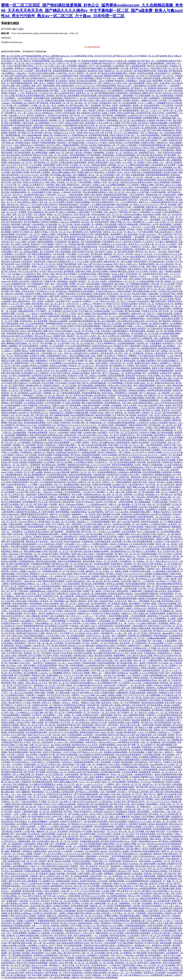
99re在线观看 (34, 737)
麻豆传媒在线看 (14, 373)
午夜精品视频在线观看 (71, 393)
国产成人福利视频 (22, 316)
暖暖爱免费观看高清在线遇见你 (74, 489)
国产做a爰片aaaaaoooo (38, 517)
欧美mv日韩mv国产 (38, 546)
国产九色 (110, 512)
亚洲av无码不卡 (40, 846)
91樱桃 (12, 108)
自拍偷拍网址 (42, 88)
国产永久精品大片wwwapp (101, 264)
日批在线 (55, 923)
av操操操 (8, 836)
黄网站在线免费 (47, 829)
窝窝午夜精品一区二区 (113, 844)
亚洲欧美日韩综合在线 (158, 88)
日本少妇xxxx (135, 148)
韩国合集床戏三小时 (107, 145)
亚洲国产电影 (69, 118)
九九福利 (154, 187)
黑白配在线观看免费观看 (35, 423)
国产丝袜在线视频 (171, 413)
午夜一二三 (37, 926)
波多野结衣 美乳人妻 (27, 688)
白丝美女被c (18, 534)
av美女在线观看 (119, 968)
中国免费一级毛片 (57, 504)
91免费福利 (170, 720)
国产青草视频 (93, 447)
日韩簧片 (133, 73)
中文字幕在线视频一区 (145, 96)
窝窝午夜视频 (48, 512)
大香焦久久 (52, 769)
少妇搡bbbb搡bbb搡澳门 (35, 276)
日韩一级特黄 (171, 579)
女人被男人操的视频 (71, 403)
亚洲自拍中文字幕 (76, 376)
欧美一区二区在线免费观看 (125, 103)
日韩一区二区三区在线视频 (93, 953)
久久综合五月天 (46, 93)
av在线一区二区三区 (66, 784)
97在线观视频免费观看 (152, 172)
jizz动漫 (97, 913)
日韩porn (20, 455)
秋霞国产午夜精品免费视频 (130, 118)
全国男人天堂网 (109, 113)
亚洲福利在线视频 (102, 311)
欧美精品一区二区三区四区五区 (168, 564)
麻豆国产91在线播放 (10, 504)
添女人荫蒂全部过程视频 (156, 125)
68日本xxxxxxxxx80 (156, 844)
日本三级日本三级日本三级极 (50, 388)
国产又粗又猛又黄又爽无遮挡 (127, 286)
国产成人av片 (58, 839)
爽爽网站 (10, 343)
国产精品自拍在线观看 (87, 81)
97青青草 (38, 110)
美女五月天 (104, 866)
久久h (141, 103)
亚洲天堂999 (52, 157)
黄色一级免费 (106, 710)
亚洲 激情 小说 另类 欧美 (25, 450)
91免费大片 (108, 517)
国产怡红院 (143, 123)
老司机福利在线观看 (154, 457)
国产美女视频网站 (32, 222)
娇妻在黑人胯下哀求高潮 (37, 542)
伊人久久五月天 (79, 955)
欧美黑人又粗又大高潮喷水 (93, 120)
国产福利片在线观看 (163, 467)
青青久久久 (25, 205)
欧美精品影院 (122, 93)
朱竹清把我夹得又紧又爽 (92, 341)
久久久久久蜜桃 (88, 695)
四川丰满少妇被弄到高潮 (102, 202)
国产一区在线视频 (174, 673)
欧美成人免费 (57, 737)
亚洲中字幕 (96, 373)
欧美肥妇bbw (38, 442)
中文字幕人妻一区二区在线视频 (133, 641)
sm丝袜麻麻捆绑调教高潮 (137, 881)
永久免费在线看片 (132, 133)
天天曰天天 (163, 247)
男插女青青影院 (140, 262)
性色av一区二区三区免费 (107, 561)
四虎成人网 (75, 594)
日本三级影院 (40, 214)
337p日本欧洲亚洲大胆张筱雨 (139, 537)
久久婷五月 (113, 98)
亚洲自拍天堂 (35, 76)
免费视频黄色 (145, 420)
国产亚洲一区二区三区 (134, 160)
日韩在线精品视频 (116, 849)
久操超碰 (151, 120)
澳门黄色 (65, 237)
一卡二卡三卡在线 (160, 807)
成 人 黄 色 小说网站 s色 (58, 105)
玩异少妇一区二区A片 (107, 727)
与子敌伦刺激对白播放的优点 (169, 715)
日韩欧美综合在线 (87, 598)
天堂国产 (114, 740)
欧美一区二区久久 (119, 301)
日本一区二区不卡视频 (31, 467)
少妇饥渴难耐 (139, 911)
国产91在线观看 (169, 742)
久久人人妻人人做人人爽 (54, 66)
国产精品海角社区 (71, 170)
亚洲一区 (5, 83)
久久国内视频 (49, 938)
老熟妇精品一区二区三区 (45, 685)
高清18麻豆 (39, 418)
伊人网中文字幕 (152, 943)
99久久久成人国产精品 (28, 271)
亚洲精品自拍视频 (116, 722)
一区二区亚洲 (11, 311)
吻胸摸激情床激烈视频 (127, 598)
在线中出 (111, 735)
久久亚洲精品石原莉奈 (87, 274)
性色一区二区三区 (85, 306)
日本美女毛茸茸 (23, 722)
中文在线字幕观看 (130, 772)
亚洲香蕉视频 (108, 155)
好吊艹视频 (6, 467)
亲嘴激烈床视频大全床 (89, 732)
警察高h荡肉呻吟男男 (138, 425)
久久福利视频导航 (130, 767)
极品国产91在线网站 (33, 249)
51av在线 (143, 507)
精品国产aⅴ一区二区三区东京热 (119, 71)
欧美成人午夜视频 (84, 153)
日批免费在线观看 (21, 564)
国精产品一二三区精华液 (169, 86)
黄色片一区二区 (104, 316)
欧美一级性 (32, 209)
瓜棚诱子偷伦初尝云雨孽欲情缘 (18, 804)
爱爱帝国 (106, 638)
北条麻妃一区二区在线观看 (52, 346)
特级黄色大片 (163, 143)
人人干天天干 (148, 259)
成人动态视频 (15, 953)
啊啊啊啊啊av (22, 435)
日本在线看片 (96, 517)
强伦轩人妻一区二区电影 (167, 544)
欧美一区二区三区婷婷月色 (84, 316)
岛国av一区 (112, 252)
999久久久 (161, 385)
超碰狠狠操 (105, 428)
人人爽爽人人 (150, 103)
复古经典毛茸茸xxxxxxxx (24, 509)
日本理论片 (159, 542)
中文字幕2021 (41, 291)
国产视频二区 (24, 133)
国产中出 (178, 234)
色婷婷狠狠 (52, 579)
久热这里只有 (39, 646)
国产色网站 (104, 388)
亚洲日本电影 (68, 765)
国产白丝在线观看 (36, 348)
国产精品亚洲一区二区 (98, 819)
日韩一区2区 (155, 415)
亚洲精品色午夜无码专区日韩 (106, 836)
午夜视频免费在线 (13, 135)
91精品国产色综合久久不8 (45, 804)
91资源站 (5, 623)
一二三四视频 (128, 680)
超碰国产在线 (60, 336)
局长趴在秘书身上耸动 (145, 866)
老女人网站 (131, 192)
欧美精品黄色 (106, 103)
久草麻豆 (149, 428)
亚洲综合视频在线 (141, 514)
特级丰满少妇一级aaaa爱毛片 (159, 207)
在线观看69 (151, 361)
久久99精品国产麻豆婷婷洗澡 (85, 410)
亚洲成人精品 (149, 698)
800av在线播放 (93, 284)
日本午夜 (151, 584)
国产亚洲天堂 (61, 935)
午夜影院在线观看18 (36, 918)
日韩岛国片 (71, 306)
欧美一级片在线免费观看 (134, 83)
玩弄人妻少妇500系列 (11, 155)
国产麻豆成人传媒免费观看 (68, 96)
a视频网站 (13, 346)
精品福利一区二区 (155, 331)
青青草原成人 (92, 742)
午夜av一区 (118, 703)
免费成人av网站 (148, 185)
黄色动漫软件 (171, 341)
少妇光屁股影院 (46, 485)
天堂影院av (122, 646)
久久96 (31, 108)
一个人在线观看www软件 (96, 504)
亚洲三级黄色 (102, 363)
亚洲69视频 (96, 219)
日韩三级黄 (25, 180)
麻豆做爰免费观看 (165, 745)
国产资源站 (113, 725)
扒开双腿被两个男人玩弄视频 (23, 437)
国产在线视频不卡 (117, 366)
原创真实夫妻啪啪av (50, 222)
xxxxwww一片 (97, 380)
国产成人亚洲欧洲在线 (97, 918)
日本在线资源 (142, 836)
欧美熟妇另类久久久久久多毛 (116, 653)
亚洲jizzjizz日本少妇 (165, 304)
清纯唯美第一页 (105, 368)
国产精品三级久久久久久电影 (169, 185)
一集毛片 (41, 613)
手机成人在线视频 (103, 358)
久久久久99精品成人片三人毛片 (83, 276)
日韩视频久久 (165, 363)
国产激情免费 (61, 646)
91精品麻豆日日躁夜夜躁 (86, 209)
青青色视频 (17, 700)
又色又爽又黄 (110, 502)
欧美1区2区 (6, 130)
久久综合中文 (110, 559)
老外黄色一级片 (157, 271)
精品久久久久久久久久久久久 (147, 205)
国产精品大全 (167, 494)
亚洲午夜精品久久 (55, 380)
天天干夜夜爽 (110, 296)
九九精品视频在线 (169, 931)
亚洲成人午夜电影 (13, 864)
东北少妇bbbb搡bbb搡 (80, 88)
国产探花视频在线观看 (105, 93)
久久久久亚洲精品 (53, 792)
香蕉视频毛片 (121, 393)
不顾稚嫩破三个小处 (105, 628)
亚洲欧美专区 (131, 202)
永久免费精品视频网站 (116, 185)
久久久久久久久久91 (29, 175)
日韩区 (73, 314)
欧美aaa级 (169, 328)
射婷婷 (169, 405)
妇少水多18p (152, 321)
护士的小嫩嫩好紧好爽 (155, 160)
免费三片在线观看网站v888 (90, 878)
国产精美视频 (105, 485)
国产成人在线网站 (112, 581)
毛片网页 (76, 903)
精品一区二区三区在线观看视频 (72, 351)
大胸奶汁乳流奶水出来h (34, 524)
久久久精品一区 (130, 162)
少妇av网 (13, 115)
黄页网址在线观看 (134, 826)
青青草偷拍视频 (161, 636)
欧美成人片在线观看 (159, 423)
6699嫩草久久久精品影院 (104, 799)
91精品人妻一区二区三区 (68, 834)
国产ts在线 (50, 212)
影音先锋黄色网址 (152, 105)
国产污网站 (102, 98)
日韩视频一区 (52, 693)
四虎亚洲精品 (175, 638)
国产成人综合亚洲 (89, 145)
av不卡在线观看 (160, 735)
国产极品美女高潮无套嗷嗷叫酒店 (113, 73)
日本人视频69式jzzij (23, 145)
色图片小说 (133, 730)
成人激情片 (7, 341)
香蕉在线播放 (64, 497)
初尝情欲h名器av (23, 143)
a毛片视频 (44, 175)
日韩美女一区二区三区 (34, 100)
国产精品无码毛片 (144, 529)
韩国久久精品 (7, 328)
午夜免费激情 (108, 242)
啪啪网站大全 (70, 450)
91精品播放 (138, 874)
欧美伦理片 (100, 172)
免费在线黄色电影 (26, 311)
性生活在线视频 (129, 532)
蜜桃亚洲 (94, 499)
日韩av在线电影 (98, 214)
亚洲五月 (6, 470)
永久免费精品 (176, 323)
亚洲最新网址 (121, 115)
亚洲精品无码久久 (62, 135)
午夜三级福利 (96, 195)
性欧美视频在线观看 (170, 549)
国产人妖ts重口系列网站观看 (94, 445)
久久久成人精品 (86, 323)
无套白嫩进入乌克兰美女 (19, 663)
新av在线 (153, 269)
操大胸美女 (99, 940)
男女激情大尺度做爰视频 (65, 911)
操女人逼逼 (7, 710)
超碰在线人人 (83, 522)
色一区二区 (17, 61)
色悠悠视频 (16, 224)
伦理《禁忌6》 (134, 871)
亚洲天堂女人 (43, 621)
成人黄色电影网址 (96, 512)
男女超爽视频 (44, 450)
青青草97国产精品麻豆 (84, 395)
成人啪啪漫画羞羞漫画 (59, 779)
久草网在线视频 (39, 428)
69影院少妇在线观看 (140, 442)
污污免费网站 (7, 254)
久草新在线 (80, 938)
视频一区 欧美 (96, 931)
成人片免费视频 (23, 264)
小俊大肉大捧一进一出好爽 (121, 363)
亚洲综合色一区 (28, 779)
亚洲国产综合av (97, 413)
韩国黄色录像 (55, 170)
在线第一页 (103, 259)
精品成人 (57, 192)
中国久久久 (35, 866)
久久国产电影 (144, 192)
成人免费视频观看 (143, 502)
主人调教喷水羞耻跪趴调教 (137, 165)
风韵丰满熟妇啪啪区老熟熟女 (169, 584)
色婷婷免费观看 (77, 665)
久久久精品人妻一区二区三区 (153, 244)
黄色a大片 (97, 638)
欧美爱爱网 (145, 658)
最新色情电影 (104, 274)
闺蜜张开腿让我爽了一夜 (90, 378)
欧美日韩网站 (138, 878)
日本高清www (115, 249)
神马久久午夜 (134, 896)
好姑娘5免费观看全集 (91, 393)
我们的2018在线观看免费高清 (91, 898)
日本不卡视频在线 (30, 405)
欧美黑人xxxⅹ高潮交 (65, 348)
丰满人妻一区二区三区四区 (152, 200)
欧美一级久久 (41, 130)
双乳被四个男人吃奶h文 (107, 888)
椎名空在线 (86, 485)
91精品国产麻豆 (106, 601)
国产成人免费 (28, 928)
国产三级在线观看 (133, 346)
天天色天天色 (20, 517)
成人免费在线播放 (111, 68)
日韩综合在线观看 (32, 279)
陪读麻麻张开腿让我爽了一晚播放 (83, 150)
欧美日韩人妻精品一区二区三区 (169, 281)
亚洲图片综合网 (82, 958)
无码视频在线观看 (72, 485)
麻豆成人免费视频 (80, 517)
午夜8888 (66, 192)
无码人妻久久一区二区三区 (68, 341)
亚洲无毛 (166, 410)
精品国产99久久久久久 (149, 908)
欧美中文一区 (164, 740)
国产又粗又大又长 (98, 489)
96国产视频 (132, 487)
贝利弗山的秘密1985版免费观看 (73, 162)
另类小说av (127, 403)
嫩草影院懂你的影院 (66, 789)
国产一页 (135, 135)
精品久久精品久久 (127, 549)
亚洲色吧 (13, 133)
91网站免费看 (49, 165)
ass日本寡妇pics (86, 755)
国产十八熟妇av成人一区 (152, 133)
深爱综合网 (31, 494)
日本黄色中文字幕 (123, 207)
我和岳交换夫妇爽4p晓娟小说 (26, 353)
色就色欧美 (110, 777)
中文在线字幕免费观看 (142, 829)
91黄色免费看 (168, 797)
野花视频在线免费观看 (22, 955)
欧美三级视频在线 (36, 212)
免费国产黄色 (109, 569)
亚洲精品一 (6, 128)
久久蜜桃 (141, 316)
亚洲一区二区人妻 (29, 861)
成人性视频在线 (138, 120)
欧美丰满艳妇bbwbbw (134, 467)
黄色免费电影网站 (78, 155)
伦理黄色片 (158, 420)
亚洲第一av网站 (83, 348)
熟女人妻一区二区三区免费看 (52, 202)
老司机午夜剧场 (142, 621)
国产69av (161, 482)
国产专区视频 (108, 893)
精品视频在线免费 (149, 348)
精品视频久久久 (153, 494)
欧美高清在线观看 (89, 96)
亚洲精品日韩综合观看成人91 (148, 167)
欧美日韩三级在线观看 (36, 400)
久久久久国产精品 (157, 366)
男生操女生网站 (108, 289)
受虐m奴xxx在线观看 (58, 321)
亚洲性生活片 (28, 487)
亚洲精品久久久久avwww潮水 (73, 217)
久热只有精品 (155, 700)
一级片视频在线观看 (89, 170)
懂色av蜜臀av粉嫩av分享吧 (64, 172)
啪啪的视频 (27, 638)
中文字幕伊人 (166, 276)
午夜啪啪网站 (99, 153)
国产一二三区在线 (22, 428)
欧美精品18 (123, 544)
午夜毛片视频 (39, 864)
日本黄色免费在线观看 (106, 598)
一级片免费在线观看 (154, 445)
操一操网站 (97, 591)
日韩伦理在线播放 (41, 638)
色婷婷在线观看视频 (41, 61)
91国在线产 (62, 143)
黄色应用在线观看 (92, 289)
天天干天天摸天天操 (43, 289)
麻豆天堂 (166, 916)
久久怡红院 (61, 326)
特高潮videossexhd (53, 125)
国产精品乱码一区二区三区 (170, 257)
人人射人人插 (163, 470)
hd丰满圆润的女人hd (47, 425)
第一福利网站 (98, 224)
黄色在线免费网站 (97, 747)
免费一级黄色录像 (49, 227)
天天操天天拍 (120, 802)
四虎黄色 (168, 685)
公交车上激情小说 (105, 123)
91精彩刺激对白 (8, 963)
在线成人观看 (43, 844)
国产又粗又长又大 (73, 190)
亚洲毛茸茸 (63, 227)
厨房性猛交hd (42, 849)
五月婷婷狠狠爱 (58, 809)
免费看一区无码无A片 (106, 356)
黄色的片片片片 (113, 304)
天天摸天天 (29, 371)
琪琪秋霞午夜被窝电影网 (172, 708)
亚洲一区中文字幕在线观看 (159, 519)
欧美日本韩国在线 (72, 542)
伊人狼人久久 (130, 232)
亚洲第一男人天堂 (77, 284)
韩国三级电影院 (120, 390)
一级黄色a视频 (110, 673)
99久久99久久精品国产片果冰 (151, 405)
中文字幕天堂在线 (55, 167)
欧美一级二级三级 (111, 182)
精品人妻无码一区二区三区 (129, 891)
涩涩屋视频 (39, 836)
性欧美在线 (64, 710)
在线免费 (167, 945)
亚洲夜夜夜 (35, 465)
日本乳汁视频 (48, 467)
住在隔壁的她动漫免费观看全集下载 (154, 145)
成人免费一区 (165, 680)
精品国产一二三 (16, 408)
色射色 (178, 81)
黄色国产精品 (72, 869)
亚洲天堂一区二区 (147, 304)
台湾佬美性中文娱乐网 (41, 376)
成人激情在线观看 (149, 128)
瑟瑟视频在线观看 (15, 613)
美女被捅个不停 (63, 301)
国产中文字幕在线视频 (101, 901)
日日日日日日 (75, 138)
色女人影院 (16, 244)
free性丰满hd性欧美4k (16, 485)
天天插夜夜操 (99, 229)
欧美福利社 (18, 249)
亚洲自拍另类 (70, 435)
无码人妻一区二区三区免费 (163, 284)
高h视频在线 (167, 430)
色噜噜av (98, 182)
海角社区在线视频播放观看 (162, 371)
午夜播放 (139, 180)
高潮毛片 (24, 606)
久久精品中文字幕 (163, 940)
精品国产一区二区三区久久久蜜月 (119, 187)
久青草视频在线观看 (146, 378)
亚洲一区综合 (175, 269)
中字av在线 (164, 616)
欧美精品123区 (141, 648)
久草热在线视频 (98, 958)
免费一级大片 (40, 83)
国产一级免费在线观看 (136, 66)
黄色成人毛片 (52, 633)
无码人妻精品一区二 (156, 162)
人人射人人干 (156, 110)
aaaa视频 (134, 673)
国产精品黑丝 (104, 209)
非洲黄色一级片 (113, 784)
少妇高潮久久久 (85, 398)
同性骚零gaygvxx (19, 641)
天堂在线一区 (175, 502)
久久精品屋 (139, 494)
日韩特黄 (112, 395)
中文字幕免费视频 (127, 378)
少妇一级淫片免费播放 (94, 777)
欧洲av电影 (63, 229)
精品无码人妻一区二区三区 (13, 217)
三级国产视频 (112, 898)
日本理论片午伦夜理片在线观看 (43, 606)
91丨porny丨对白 (61, 742)
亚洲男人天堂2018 (9, 88)
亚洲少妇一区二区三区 (20, 931)
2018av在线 (115, 680)
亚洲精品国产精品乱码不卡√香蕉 (133, 98)
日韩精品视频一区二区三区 (36, 765)
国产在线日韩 (102, 366)
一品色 (55, 319)
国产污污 (86, 499)
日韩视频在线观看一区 (20, 192)
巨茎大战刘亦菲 (172, 542)
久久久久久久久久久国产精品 (78, 854)
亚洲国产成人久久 (82, 690)
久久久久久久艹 (98, 784)
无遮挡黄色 (86, 437)
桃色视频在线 (11, 730)
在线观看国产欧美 (147, 153)
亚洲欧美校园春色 (43, 670)
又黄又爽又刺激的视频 (71, 108)
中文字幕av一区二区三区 (124, 913)
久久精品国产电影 (168, 294)
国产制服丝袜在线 (157, 262)
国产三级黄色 (122, 319)
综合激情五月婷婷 (96, 71)
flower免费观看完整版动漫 (82, 415)
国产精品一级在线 (72, 717)
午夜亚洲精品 (63, 234)
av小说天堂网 (22, 492)
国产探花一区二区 (9, 586)
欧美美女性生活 (140, 480)
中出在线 (112, 338)
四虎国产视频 (76, 432)
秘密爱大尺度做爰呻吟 (59, 378)
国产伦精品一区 (16, 140)
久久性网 (52, 529)
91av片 (19, 626)
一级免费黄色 (17, 532)
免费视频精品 (42, 361)
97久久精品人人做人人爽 (146, 717)
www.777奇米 (160, 403)
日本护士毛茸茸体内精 (65, 113)
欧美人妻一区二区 (43, 430)
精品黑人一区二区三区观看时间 (57, 249)
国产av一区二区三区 (156, 289)
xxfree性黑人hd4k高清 (80, 668)
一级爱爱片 (64, 328)
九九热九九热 (121, 601)
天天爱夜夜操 (20, 690)
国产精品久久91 (134, 940)
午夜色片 (46, 931)
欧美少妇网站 (135, 279)
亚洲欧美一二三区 (17, 93)
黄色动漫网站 (49, 539)
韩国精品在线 (7, 690)
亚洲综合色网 (83, 804)
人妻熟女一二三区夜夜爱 (119, 859)
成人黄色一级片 (109, 636)
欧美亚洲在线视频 (145, 517)
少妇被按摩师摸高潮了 (144, 774)
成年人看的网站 (69, 556)
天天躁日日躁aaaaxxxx (106, 291)
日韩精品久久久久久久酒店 (140, 821)
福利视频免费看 (73, 120)
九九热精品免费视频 (166, 229)
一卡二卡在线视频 (101, 935)
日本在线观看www (57, 859)
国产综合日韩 (170, 874)
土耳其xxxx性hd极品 (63, 331)
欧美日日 (35, 190)
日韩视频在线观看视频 (149, 400)
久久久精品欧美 (134, 675)
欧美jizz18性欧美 (115, 497)
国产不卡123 (70, 148)
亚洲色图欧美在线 (89, 247)
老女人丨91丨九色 (13, 794)
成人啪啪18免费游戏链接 (170, 326)
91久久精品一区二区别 (108, 435)
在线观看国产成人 (110, 378)
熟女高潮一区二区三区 (70, 760)
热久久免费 (77, 494)
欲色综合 (26, 244)
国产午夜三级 (49, 896)
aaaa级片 (25, 366)
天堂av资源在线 (58, 259)
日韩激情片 (83, 569)
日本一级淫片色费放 (123, 660)
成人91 (79, 784)
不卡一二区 (119, 202)
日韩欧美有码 (147, 475)
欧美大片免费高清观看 (105, 693)
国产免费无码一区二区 (154, 395)
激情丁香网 (61, 185)
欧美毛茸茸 (35, 888)
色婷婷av (30, 217)
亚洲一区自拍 (43, 274)
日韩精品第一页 (38, 157)
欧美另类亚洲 (93, 608)
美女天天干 (137, 227)
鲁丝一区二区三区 (14, 338)
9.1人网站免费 (49, 566)
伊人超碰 (172, 618)
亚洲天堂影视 (96, 262)
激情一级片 (50, 284)
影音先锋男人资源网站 (41, 172)
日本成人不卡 (17, 100)
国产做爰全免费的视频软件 (40, 254)
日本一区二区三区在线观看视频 (104, 227)
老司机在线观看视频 (83, 799)
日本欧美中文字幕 (152, 960)
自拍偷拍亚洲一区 (158, 881)
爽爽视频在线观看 (41, 470)
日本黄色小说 (142, 343)
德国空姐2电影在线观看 (46, 561)
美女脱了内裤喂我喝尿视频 (119, 906)
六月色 (16, 883)
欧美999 (16, 779)
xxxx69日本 (77, 301)
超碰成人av (18, 551)
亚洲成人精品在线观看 (158, 824)
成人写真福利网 (52, 722)
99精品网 (56, 108)
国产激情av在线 (49, 465)
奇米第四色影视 (174, 148)
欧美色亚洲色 (152, 140)
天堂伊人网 (27, 846)
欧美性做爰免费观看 (91, 326)
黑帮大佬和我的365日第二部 (17, 190)
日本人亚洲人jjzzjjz (75, 259)
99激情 (10, 200)
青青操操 (36, 703)
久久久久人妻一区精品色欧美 (83, 160)
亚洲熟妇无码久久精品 (105, 646)
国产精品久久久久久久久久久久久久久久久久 (77, 425)
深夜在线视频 (166, 943)
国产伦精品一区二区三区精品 (79, 809)
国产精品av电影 (77, 105)
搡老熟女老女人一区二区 (75, 98)
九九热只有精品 (8, 418)
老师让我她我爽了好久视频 (109, 514)
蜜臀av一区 (159, 730)
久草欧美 (20, 755)
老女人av (153, 546)
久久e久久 (142, 789)
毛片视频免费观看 (30, 960)
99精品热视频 (113, 658)
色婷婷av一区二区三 (146, 561)
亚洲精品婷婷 (102, 839)
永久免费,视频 (154, 489)
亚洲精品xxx (39, 955)
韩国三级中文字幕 (161, 893)
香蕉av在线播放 (8, 708)
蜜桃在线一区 (121, 413)
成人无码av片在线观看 (93, 678)
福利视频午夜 (107, 633)
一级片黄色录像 (130, 589)
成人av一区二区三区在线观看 (101, 175)
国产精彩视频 (57, 532)
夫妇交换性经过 (141, 762)
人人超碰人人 (45, 286)
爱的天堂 (157, 477)
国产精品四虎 (97, 254)
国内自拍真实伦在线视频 (109, 96)
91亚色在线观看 (137, 928)
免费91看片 (152, 623)
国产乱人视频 (166, 911)
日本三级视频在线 (20, 784)
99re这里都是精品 (138, 257)
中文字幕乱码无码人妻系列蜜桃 (152, 356)
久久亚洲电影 (84, 63)
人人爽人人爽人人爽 (116, 492)
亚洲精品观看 (68, 792)
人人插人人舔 (174, 507)
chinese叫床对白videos (73, 363)
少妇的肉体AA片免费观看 (82, 826)
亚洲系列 (171, 177)
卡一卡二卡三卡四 (68, 418)
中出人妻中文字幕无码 (32, 896)
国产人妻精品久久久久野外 (110, 83)
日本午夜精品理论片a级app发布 (49, 148)
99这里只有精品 (116, 143)
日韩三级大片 (45, 405)
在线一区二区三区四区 (59, 155)
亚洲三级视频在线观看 (115, 698)
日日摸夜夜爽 (141, 700)
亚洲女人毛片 (155, 358)
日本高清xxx (67, 762)
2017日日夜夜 (142, 271)
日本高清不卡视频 (33, 294)
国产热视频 (41, 772)
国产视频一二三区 (58, 91)
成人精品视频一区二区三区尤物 (59, 224)
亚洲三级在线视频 (91, 190)
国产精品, (68, 812)
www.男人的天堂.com (45, 371)
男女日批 (178, 296)
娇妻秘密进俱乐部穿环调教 (116, 195)
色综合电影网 (110, 943)
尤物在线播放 (13, 606)
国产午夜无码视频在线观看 (168, 380)
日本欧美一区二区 (114, 153)
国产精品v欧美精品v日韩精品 (28, 777)
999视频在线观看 (89, 452)
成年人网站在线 (157, 792)
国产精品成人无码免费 (139, 792)
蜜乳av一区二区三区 (120, 450)
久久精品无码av (106, 802)
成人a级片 (34, 482)
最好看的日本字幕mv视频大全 (139, 708)
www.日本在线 (54, 851)
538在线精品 (47, 742)
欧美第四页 (27, 262)
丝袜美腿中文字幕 (164, 120)
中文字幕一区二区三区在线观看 (64, 901)
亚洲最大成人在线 (164, 378)
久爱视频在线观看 (140, 819)
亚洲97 (23, 598)
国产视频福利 (148, 209)
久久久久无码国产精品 (90, 891)
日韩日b (104, 420)
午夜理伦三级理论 (158, 437)
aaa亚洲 (25, 269)
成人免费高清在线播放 (103, 269)
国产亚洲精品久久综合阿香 (106, 460)
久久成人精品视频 (17, 950)
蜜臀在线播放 (49, 86)
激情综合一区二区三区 (18, 678)
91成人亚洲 (20, 940)
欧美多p (75, 881)
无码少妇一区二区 (58, 232)
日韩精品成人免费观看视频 (130, 472)
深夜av (31, 430)
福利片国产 (134, 200)
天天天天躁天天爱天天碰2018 (44, 205)
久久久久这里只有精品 (119, 259)
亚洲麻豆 (173, 665)
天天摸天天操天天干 (58, 361)
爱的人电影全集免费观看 (92, 403)
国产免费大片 (7, 705)
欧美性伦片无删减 (148, 432)
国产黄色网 (29, 772)
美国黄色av (20, 68)
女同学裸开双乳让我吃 (101, 348)
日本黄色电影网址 (159, 192)
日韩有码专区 (145, 224)
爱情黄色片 (35, 574)
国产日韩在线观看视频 (91, 242)
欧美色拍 (9, 507)
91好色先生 (177, 214)
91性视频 (140, 955)
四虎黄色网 (167, 472)
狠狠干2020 (33, 735)
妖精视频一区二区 (57, 120)
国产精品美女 (106, 190)
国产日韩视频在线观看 (19, 118)
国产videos (36, 480)
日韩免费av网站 (166, 606)
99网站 (121, 537)
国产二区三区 (26, 91)
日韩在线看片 (26, 296)
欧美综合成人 (165, 598)
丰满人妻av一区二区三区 (127, 958)
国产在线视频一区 (89, 368)
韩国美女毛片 (32, 93)
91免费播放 (85, 519)
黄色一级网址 (18, 683)
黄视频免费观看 (102, 234)
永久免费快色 (71, 569)
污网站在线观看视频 (82, 864)
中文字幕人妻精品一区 (36, 138)
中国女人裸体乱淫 (121, 368)
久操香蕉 (87, 970)
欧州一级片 (10, 712)
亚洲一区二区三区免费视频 (129, 799)
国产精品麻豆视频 (77, 143)
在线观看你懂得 (54, 356)
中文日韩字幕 (168, 105)
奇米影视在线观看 (102, 564)
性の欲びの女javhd (164, 93)
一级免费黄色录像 (72, 532)
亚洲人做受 (93, 601)
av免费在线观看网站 (148, 888)
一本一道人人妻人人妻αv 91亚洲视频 (84, 631)
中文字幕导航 (73, 437)
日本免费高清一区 (30, 326)
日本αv (82, 286)
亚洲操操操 (75, 222)
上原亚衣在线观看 (159, 621)
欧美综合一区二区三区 (48, 299)
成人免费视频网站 (144, 636)
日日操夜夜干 (30, 921)
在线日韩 (175, 470)
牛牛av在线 (46, 839)
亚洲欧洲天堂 (173, 613)
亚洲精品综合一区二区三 (166, 209)
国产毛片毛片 (97, 943)
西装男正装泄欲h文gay (154, 108)
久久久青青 (6, 482)
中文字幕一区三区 (146, 589)
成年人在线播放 (23, 86)
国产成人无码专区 (9, 271)
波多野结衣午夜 (175, 140)
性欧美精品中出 (71, 537)
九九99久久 (62, 896)
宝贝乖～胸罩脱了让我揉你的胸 (46, 316)
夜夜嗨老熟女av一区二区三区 (122, 281)
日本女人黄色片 (123, 247)
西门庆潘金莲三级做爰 (118, 603)
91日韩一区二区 (167, 222)
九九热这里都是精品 (33, 760)
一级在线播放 (155, 219)
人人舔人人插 (152, 222)
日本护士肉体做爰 (51, 603)
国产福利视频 (122, 777)
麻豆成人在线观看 (63, 861)
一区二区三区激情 (166, 299)
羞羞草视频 (89, 78)
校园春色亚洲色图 (20, 482)
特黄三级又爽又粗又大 (165, 232)
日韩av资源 (165, 83)
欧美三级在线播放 (38, 579)
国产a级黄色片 (138, 309)
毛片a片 (74, 68)
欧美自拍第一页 (127, 643)
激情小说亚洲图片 (100, 432)
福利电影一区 (53, 428)
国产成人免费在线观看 (126, 361)
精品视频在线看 (141, 371)
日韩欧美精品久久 (66, 606)
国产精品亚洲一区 (13, 239)
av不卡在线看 (170, 165)
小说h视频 (31, 378)
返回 (21, 29)
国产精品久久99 (84, 418)
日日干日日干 (7, 145)
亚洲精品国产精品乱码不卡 (103, 63)
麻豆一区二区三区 (107, 237)
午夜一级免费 (104, 138)
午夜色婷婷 (51, 195)
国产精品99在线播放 (62, 289)
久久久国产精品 (31, 237)
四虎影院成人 (28, 623)
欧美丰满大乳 (174, 125)
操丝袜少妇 (147, 477)
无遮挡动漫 (107, 326)
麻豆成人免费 (176, 886)
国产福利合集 (76, 551)
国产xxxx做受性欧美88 (64, 93)
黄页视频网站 (95, 737)
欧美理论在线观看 (90, 61)
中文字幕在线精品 (84, 294)
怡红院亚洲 (45, 809)
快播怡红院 (127, 514)
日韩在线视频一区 (107, 621)
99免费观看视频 (134, 470)
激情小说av (77, 698)
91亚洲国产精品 (37, 118)
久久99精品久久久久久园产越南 (30, 712)
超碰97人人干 (83, 440)
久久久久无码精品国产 (34, 710)
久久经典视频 (57, 537)
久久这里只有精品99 (173, 465)
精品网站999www (18, 569)
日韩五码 (39, 477)
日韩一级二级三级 (95, 581)
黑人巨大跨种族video (45, 113)
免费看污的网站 (112, 916)
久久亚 (52, 291)
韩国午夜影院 (126, 460)
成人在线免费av (30, 460)
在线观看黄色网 (112, 556)
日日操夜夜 (104, 467)
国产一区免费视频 (93, 105)
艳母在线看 (52, 229)
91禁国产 (87, 591)
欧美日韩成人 (108, 393)
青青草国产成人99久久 (140, 68)
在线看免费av (57, 98)
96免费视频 (66, 316)
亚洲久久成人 (36, 492)
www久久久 (48, 559)
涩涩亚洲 (53, 963)
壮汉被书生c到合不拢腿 (140, 571)
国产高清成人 (138, 948)
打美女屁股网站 (85, 182)
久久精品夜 (78, 851)
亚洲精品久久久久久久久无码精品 (61, 613)
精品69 (158, 646)
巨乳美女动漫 (28, 291)
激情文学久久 (102, 371)
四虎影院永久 (124, 333)
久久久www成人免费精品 (18, 539)
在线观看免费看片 (120, 331)
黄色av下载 (64, 665)
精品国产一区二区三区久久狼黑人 (93, 281)
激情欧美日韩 (73, 185)
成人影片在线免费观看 (108, 623)
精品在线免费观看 (91, 108)
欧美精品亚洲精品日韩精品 (22, 584)
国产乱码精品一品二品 (143, 559)
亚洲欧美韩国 (125, 239)
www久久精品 (118, 274)
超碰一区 (151, 586)
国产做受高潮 (42, 103)
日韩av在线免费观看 (20, 876)
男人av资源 (129, 418)
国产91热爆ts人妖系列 (78, 814)
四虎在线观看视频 (36, 527)
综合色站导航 (110, 685)
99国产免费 (54, 296)
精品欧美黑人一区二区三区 (169, 891)
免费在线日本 (63, 594)
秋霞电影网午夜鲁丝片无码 (169, 61)
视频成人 (57, 703)
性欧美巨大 (169, 388)
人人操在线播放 (141, 388)
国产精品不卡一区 (139, 88)
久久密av (13, 376)
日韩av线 (30, 130)
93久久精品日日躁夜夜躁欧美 (25, 247)
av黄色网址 (88, 735)
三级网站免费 (136, 591)
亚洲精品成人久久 (143, 945)
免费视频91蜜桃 (62, 727)
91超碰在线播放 (47, 247)
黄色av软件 (178, 943)
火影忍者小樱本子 (133, 849)
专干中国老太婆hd (72, 546)
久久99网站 (14, 452)
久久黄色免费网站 (72, 638)
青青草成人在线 (138, 586)
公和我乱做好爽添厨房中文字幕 (164, 202)
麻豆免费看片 (135, 603)
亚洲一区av (83, 264)
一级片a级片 (86, 185)
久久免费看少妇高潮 (37, 769)
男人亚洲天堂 (92, 866)
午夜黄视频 (141, 913)
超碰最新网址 (101, 385)
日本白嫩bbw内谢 (107, 442)
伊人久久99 (43, 502)
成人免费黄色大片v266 (45, 487)
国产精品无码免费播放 (115, 814)
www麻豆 (117, 485)
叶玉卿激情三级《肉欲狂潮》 (29, 789)
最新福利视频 (57, 450)
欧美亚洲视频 (13, 787)
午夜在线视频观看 (157, 63)
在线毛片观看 (174, 252)
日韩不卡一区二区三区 (67, 63)
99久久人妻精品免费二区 (148, 532)
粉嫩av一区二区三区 (126, 579)
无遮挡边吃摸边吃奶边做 (19, 869)
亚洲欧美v (151, 715)
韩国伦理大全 (101, 306)
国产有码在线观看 (138, 519)
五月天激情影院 (156, 388)
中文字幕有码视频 (132, 143)
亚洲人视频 (95, 703)
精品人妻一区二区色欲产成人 (110, 160)
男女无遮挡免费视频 (152, 472)
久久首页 (5, 259)
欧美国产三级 (48, 616)
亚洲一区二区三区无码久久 (101, 480)
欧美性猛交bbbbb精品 (51, 586)
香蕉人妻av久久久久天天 (21, 110)
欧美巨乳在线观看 (13, 81)
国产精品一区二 (149, 61)
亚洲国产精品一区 (139, 219)
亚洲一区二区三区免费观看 (106, 239)
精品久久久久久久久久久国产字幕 (66, 641)
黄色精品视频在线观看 (53, 110)
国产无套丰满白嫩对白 (29, 346)
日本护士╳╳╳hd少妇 (149, 276)
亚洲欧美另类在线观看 (55, 100)
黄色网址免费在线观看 (123, 440)
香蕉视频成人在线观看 (67, 281)
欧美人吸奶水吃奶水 (65, 86)
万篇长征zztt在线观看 (79, 227)
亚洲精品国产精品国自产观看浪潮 (125, 197)
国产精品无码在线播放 (105, 361)
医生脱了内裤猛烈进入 (37, 115)
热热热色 (53, 668)
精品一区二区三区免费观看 (45, 499)
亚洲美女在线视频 (133, 373)
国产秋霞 (105, 841)
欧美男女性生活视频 (172, 153)
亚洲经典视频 (155, 836)
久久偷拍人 (138, 299)
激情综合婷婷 (121, 200)
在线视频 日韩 (134, 61)
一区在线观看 (139, 237)
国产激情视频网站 (165, 296)
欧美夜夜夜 (18, 710)
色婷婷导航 (77, 192)
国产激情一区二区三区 (55, 712)
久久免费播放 (118, 348)
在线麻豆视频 (123, 534)
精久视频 (13, 219)
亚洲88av (52, 651)
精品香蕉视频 (107, 886)
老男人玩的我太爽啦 (25, 361)
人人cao (8, 353)
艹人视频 (163, 140)
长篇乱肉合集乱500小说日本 (42, 200)
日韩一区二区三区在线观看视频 (34, 497)
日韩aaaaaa (14, 554)
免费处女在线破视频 (159, 123)
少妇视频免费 (139, 207)
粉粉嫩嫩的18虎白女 (62, 673)
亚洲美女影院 (87, 358)
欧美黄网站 (145, 212)
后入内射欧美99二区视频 (69, 700)
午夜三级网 (31, 299)
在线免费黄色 (151, 509)
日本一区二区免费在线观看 (148, 549)
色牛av (126, 257)
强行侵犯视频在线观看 (87, 388)
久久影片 (169, 643)
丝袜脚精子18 (34, 933)
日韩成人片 (27, 185)
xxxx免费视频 (56, 363)
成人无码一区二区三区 (59, 88)
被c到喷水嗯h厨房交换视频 (160, 390)
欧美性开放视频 (45, 455)
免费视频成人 (91, 859)
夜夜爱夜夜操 (88, 750)
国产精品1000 (108, 219)
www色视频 (43, 170)
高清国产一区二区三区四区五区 (105, 643)
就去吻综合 (176, 846)
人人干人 (22, 115)
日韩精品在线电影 (99, 165)
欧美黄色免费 (29, 891)
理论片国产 (69, 219)
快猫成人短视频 (49, 234)
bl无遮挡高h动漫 (144, 113)
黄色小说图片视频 (83, 529)
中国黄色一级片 (64, 524)
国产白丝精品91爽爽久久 (168, 361)
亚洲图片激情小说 (85, 172)
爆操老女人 (90, 618)
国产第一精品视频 (169, 205)
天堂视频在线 (70, 110)
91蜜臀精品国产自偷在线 (82, 460)
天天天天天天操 (82, 219)
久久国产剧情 (64, 343)
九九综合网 (147, 918)
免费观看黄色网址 (137, 319)
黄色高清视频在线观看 (18, 752)
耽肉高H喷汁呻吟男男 (105, 266)
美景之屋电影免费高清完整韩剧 (51, 581)
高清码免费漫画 (118, 470)
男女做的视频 (148, 492)
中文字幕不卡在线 (134, 78)
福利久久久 (132, 264)
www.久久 (65, 222)
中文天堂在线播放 (93, 115)
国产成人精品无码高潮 (136, 289)
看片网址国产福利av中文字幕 (61, 130)
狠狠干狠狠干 (107, 606)
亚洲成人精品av (60, 824)
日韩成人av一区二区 (90, 829)
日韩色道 (88, 973)
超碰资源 (160, 408)
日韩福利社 (147, 896)
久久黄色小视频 (109, 891)
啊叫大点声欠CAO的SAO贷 (166, 655)
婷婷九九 (36, 314)
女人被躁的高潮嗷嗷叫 (38, 821)
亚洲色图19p (135, 93)
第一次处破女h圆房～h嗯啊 (171, 195)
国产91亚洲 (143, 63)
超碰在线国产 (67, 908)
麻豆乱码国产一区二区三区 (13, 63)
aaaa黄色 (110, 864)
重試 (14, 29)
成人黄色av (167, 376)
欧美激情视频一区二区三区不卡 (55, 314)
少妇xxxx (22, 522)
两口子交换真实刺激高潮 (37, 120)
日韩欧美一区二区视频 (24, 507)
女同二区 (144, 110)
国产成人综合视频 (65, 462)
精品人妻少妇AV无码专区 (89, 893)
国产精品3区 (108, 115)
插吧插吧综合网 (35, 319)
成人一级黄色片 (166, 752)
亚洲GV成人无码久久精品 (83, 554)
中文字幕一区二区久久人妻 (132, 445)
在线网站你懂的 (40, 851)
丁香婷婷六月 (15, 618)
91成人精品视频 (33, 207)
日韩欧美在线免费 (107, 177)
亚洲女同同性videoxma (102, 346)
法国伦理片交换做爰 (152, 78)
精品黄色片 (166, 512)
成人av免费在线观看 (165, 96)
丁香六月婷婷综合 (137, 195)
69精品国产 (29, 408)
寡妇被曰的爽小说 (34, 385)
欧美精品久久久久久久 (45, 197)
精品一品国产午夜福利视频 (131, 108)
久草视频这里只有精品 (134, 91)
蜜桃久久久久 (120, 883)
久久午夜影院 (133, 185)
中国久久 (42, 807)
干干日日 (75, 767)
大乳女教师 (46, 653)
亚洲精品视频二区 (36, 457)
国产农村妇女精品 (15, 222)
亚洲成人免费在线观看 (98, 162)
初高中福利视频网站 (62, 430)
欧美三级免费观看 (13, 123)
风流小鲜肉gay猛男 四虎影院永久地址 (46, 435)
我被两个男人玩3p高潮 (167, 794)
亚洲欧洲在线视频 (38, 351)
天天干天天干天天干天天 (115, 157)
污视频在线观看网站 (71, 145)
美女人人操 (32, 598)
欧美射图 (61, 849)
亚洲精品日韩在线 (51, 385)
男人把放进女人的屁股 (66, 81)
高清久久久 (47, 703)
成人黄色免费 (49, 789)
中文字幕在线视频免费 (20, 480)
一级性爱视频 (127, 96)
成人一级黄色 (118, 78)
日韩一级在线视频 (63, 252)
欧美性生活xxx (117, 467)
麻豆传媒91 (129, 167)
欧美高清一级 (47, 601)
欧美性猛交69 (169, 130)
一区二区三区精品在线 (169, 712)
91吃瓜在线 (47, 76)
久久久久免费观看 (20, 229)
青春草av (51, 452)
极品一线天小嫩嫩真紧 (120, 817)
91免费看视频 (175, 123)
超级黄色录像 (36, 358)
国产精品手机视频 (130, 170)
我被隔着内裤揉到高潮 (114, 76)
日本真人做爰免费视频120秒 (155, 675)
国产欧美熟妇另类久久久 (101, 440)
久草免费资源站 (168, 150)
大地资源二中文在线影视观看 (68, 492)
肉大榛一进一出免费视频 (18, 105)
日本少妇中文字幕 (9, 157)
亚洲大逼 (170, 408)
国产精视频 (169, 331)
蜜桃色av (68, 279)
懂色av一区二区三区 (29, 725)
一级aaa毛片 (21, 73)
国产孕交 (83, 100)
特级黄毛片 (170, 368)
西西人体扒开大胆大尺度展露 (108, 100)
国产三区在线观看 (22, 675)
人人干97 (103, 170)
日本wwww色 (65, 769)
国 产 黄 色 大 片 (71, 576)
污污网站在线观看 (160, 502)
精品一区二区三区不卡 (55, 304)
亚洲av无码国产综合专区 (83, 252)
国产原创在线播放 (97, 574)
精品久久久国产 (125, 86)
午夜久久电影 (95, 118)
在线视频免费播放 (151, 118)
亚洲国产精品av (21, 351)
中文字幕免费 (59, 254)
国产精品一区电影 (110, 105)
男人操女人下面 (93, 331)
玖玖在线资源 (97, 668)
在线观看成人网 (56, 797)
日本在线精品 (171, 730)
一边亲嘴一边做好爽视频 (32, 447)
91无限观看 (104, 611)
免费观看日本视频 (165, 876)
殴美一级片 (37, 86)
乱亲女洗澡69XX (55, 440)
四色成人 (126, 566)
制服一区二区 (162, 492)
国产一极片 (82, 110)
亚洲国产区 (136, 247)
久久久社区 (117, 316)
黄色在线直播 (124, 395)
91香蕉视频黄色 (140, 447)
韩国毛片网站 (71, 398)
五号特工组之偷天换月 (162, 933)
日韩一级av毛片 (111, 212)
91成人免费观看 (29, 611)
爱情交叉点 (134, 244)
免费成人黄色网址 (141, 678)
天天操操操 (69, 420)
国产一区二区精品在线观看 (26, 252)
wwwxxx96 (98, 76)
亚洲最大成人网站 (41, 631)
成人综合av (12, 665)
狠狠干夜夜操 (13, 598)
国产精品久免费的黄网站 (33, 128)
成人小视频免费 (67, 596)
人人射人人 (139, 326)
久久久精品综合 (29, 274)
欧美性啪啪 (141, 249)
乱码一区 (167, 214)
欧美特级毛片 (169, 343)
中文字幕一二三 (169, 249)
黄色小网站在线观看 (10, 323)
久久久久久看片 (57, 123)
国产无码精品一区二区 (127, 712)
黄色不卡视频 (108, 200)
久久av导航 (157, 212)
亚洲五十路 (71, 878)
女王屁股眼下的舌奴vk (150, 190)
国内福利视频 (150, 180)
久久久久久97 (73, 579)
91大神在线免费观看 (71, 708)
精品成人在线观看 (82, 224)
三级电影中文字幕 (141, 460)
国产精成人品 (8, 143)
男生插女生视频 (170, 172)
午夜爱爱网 (25, 715)
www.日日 (81, 140)
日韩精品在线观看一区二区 (78, 712)
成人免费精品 (8, 73)
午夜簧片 (152, 296)
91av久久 (139, 254)
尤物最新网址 (124, 314)
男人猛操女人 (154, 447)
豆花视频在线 (26, 452)
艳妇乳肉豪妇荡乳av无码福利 (61, 209)
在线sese (9, 294)
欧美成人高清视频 (9, 561)
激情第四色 (167, 514)
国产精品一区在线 (114, 574)
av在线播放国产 (173, 953)
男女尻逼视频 (111, 224)
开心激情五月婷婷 (106, 425)
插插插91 (51, 83)
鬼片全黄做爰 (169, 755)
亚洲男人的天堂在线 (21, 281)
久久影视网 (114, 839)
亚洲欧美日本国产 (91, 715)
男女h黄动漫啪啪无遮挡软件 (95, 192)
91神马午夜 (57, 817)
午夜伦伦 (140, 428)
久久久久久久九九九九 (85, 86)
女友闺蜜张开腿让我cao (96, 91)
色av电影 (49, 442)
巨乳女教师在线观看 (93, 187)
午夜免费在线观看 (17, 120)
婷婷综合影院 (107, 180)
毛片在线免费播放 (107, 247)
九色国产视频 (82, 118)
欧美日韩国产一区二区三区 (28, 234)
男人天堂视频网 (154, 249)
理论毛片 (151, 66)
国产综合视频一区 (49, 343)
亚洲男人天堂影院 (168, 279)
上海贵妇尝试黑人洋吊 (164, 353)
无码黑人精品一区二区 (143, 383)
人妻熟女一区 (165, 455)
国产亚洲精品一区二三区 (31, 390)
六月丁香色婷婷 (66, 299)
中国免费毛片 (11, 113)
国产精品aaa (62, 291)
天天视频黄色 (48, 480)
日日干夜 (125, 68)
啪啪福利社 (83, 66)
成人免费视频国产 (90, 621)
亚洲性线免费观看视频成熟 (158, 175)
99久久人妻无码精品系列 (31, 331)
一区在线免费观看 (24, 98)
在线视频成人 (155, 98)
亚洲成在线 (41, 309)
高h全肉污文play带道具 (59, 115)
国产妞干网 (123, 576)
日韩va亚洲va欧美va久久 (69, 499)
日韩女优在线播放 (29, 802)
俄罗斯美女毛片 (26, 197)
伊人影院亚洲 (35, 383)
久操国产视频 (83, 212)
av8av (179, 703)
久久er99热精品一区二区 (21, 306)
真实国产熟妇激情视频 (66, 177)
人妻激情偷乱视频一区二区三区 (20, 309)
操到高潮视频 (166, 224)
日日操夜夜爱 (61, 242)
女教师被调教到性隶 (14, 475)
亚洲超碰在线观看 (95, 296)
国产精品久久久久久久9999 (166, 631)
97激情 (117, 123)
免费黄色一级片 (78, 866)
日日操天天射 (41, 859)
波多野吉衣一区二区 (85, 93)
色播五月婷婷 (151, 527)
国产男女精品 (137, 395)
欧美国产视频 (21, 66)
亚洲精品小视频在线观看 (31, 549)
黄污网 (9, 564)
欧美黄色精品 (101, 395)
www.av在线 (27, 519)
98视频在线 (58, 569)
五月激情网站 (88, 266)
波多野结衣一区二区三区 (124, 876)
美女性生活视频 (155, 452)
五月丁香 (50, 646)
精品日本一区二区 (64, 395)
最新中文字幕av (42, 232)
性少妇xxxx (75, 730)
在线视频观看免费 (120, 276)
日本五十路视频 (84, 314)
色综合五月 (128, 648)
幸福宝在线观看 (84, 257)
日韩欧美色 (44, 373)
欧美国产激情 (134, 413)
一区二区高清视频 (175, 437)
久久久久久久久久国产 (20, 968)
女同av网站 (77, 289)
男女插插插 (63, 831)
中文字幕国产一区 (43, 311)
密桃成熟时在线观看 (91, 455)
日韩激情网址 (8, 777)
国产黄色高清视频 (22, 153)
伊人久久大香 (45, 735)
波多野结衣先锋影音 (157, 157)
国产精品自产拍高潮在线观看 (77, 457)
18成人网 (66, 891)
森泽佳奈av (107, 703)
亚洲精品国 (144, 767)
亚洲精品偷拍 (137, 566)
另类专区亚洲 (40, 262)
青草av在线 (21, 601)
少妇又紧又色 (15, 611)
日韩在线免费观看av (81, 769)
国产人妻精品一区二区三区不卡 (133, 452)
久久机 (176, 378)
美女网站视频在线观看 (111, 772)
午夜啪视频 (14, 497)
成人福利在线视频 (13, 519)
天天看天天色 (28, 670)
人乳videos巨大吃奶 (56, 333)
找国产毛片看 (117, 299)
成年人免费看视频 (162, 338)
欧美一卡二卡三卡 (172, 274)
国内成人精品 (36, 752)
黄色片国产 (9, 76)
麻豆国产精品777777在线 (121, 388)
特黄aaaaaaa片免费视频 (102, 730)
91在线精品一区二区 (161, 861)
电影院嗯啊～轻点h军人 (163, 81)
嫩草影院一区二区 (85, 239)
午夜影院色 (35, 948)
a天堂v (167, 457)
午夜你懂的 (170, 200)
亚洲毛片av (163, 690)
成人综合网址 (142, 524)
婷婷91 (95, 442)
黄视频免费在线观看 (37, 398)
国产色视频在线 (41, 296)
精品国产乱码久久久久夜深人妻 (113, 61)
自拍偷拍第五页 (124, 296)
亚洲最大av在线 (75, 772)
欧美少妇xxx (89, 133)
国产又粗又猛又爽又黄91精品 (150, 155)
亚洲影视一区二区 (51, 393)
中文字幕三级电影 (165, 834)
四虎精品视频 (40, 519)
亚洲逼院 (95, 576)
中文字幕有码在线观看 (146, 834)
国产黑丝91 (100, 252)
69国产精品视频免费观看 (107, 641)
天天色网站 (59, 643)
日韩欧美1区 (85, 869)
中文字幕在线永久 (174, 678)
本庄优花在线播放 (73, 643)
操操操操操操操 (123, 442)
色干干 (92, 66)
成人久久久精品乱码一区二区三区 (41, 63)
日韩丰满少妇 (30, 581)
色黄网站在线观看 (147, 264)
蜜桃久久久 (144, 202)
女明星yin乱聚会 (140, 296)
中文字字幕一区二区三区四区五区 (54, 160)
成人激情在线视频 (148, 864)
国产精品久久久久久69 (26, 425)
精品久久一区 (86, 836)
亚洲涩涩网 (117, 542)
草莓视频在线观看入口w (165, 475)
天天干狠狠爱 (27, 836)
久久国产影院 (152, 911)
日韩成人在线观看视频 (152, 346)
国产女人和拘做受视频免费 (94, 383)
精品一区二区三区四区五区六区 (79, 564)
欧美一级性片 (88, 680)
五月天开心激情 (53, 145)
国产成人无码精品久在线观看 (90, 556)
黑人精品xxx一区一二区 (113, 130)
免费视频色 (109, 874)
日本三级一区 (94, 217)
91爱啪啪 (109, 81)
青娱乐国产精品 (16, 423)
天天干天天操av (166, 554)
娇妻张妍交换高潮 (76, 91)
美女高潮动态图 (154, 462)
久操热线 (79, 908)
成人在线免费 (59, 257)
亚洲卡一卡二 (26, 499)
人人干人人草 (7, 940)
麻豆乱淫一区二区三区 (145, 252)
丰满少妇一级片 (171, 259)
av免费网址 (161, 148)
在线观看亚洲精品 (79, 512)
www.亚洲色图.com (159, 765)
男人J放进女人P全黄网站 (64, 140)
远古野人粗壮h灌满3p (76, 581)
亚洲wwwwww (72, 100)
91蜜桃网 (56, 311)
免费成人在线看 (122, 571)
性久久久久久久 (65, 651)
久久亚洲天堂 (20, 254)
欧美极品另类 (110, 797)
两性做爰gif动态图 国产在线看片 (66, 680)
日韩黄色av (117, 923)
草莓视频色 (158, 529)
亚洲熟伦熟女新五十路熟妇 (146, 363)
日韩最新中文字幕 (129, 765)
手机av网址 (70, 294)
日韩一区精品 (38, 301)
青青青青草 (77, 524)
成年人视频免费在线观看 (144, 385)
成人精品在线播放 (64, 787)
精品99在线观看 (20, 457)
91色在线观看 (66, 655)
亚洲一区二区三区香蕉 (22, 214)
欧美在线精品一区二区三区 (20, 162)
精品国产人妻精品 (97, 110)
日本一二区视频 (18, 138)
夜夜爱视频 (77, 319)
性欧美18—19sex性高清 (99, 470)
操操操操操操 (108, 284)
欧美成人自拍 (55, 765)
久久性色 (79, 78)
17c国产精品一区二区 (66, 73)
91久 (69, 232)
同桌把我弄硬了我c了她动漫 (135, 323)
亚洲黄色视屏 (95, 130)
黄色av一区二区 (35, 66)
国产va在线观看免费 (16, 542)
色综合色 (149, 353)
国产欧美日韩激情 (126, 252)
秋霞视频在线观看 (123, 447)
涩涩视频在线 (19, 130)
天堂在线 (129, 254)
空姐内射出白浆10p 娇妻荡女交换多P (137, 182)
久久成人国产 (54, 78)
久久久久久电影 (61, 138)
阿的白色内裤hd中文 (83, 812)
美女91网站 (50, 341)
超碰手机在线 (147, 286)
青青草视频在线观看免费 (21, 83)
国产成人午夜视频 (76, 361)
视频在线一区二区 (120, 901)
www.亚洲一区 (34, 571)
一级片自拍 (6, 784)
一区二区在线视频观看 (74, 128)
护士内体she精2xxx (21, 762)
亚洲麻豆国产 (13, 901)
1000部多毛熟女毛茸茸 (153, 274)
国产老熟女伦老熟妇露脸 (67, 755)
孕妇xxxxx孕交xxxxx (43, 336)
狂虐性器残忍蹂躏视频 (141, 368)
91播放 (40, 81)
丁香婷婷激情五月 (140, 336)
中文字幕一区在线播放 (63, 589)
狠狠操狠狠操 (38, 792)
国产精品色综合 (176, 71)
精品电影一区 (168, 393)
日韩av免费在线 (172, 859)
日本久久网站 (115, 162)
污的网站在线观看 (100, 544)
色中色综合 (158, 874)
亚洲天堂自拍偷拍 (18, 319)
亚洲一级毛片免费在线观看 (80, 935)
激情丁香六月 (149, 794)
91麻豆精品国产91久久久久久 (18, 819)
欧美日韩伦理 (116, 611)
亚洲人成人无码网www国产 (78, 333)
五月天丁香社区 (56, 945)
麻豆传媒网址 (148, 940)
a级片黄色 (17, 182)
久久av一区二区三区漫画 (41, 269)
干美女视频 (71, 254)
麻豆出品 (71, 269)
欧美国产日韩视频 (30, 239)
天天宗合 (90, 938)
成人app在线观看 (104, 66)
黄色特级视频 (36, 603)
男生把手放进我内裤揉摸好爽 (37, 338)
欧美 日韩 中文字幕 (104, 133)
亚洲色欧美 (177, 829)
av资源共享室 (166, 373)
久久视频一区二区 (38, 105)
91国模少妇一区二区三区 (12, 276)
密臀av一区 (97, 673)
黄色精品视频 (127, 762)
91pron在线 (85, 576)
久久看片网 (29, 148)
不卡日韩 (13, 160)
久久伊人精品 (83, 254)
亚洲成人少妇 (99, 185)
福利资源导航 (122, 266)
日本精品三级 (130, 809)
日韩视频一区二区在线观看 (24, 445)
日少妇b (86, 643)
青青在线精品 (97, 787)
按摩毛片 (76, 695)
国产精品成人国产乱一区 (156, 91)
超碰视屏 (42, 916)
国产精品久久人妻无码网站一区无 (93, 338)
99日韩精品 (136, 817)
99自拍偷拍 (32, 286)
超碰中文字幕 (170, 445)
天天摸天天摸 (109, 591)
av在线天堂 (133, 115)
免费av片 (54, 517)
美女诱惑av (73, 482)
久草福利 (130, 366)
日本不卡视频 (53, 423)
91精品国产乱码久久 (54, 128)
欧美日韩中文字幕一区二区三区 (165, 68)
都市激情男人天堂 (123, 140)
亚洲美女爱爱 (150, 229)
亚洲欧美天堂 (82, 596)
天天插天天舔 (55, 556)
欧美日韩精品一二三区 (109, 128)
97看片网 (110, 665)
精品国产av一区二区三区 (29, 586)
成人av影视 (67, 574)
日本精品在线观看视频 (126, 155)
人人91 (170, 356)
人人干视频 (76, 442)
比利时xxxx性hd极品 (133, 214)
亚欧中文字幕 (158, 368)
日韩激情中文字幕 (166, 693)
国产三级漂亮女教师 (126, 965)
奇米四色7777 (99, 304)
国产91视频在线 (90, 138)
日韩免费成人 (132, 81)
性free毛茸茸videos (171, 358)
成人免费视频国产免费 (107, 683)
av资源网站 (64, 668)
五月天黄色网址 (58, 933)
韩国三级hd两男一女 (24, 289)
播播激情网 (49, 81)
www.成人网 (143, 487)
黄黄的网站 (65, 554)
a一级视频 (6, 641)
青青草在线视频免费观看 (123, 465)
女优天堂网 (126, 581)
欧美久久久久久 (12, 499)
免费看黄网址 (58, 931)
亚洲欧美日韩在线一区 (42, 705)
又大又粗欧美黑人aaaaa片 (76, 737)
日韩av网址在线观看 (91, 405)
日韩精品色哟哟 (89, 663)
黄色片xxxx (52, 271)
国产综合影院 (55, 502)
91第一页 (120, 175)
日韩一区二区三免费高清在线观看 (115, 309)
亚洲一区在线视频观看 (141, 710)
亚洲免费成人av (170, 167)
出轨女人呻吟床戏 (53, 836)
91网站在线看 (7, 675)
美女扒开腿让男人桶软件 (41, 906)
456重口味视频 (44, 437)
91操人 (91, 100)
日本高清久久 (145, 958)
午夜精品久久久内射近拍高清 (73, 296)
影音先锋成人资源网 (152, 214)
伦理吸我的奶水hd (80, 135)
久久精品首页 (145, 170)
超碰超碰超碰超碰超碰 (64, 750)
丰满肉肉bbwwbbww (92, 494)
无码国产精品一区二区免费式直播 (106, 861)
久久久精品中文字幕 (86, 371)
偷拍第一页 (138, 105)
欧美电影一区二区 (28, 388)
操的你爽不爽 (93, 705)
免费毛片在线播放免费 (128, 224)
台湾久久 (53, 432)
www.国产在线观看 (131, 522)
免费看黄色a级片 (22, 363)
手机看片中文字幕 (103, 78)
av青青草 (78, 678)
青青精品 (171, 301)
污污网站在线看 (53, 762)
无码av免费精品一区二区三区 (39, 68)
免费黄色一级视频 (82, 787)
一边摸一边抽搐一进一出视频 (69, 715)
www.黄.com (79, 331)
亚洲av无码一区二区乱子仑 (137, 76)
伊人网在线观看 (157, 678)
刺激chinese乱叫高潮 (11, 336)
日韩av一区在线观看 (124, 606)
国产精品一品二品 (164, 968)
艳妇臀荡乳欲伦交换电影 (169, 348)
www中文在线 (93, 140)
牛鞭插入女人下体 (129, 613)
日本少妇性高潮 (46, 460)
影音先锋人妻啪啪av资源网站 (104, 519)
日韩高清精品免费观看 (126, 63)
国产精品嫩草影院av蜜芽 (12, 237)
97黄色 (170, 608)
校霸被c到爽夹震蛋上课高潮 (122, 271)
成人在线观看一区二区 (66, 371)
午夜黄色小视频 (149, 603)
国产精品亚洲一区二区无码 (46, 162)
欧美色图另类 (32, 569)
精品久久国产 (101, 725)
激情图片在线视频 (43, 108)
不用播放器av (150, 653)
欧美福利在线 (163, 227)
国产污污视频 (124, 757)
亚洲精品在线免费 (77, 244)
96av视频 (161, 864)
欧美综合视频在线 (121, 88)
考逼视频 (70, 958)
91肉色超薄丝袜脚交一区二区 (156, 670)
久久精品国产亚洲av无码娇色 (65, 286)
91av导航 (163, 187)
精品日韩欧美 (173, 571)
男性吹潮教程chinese (148, 841)
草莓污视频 (113, 445)
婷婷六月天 (50, 348)
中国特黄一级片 (153, 569)
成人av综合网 (114, 170)
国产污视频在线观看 (33, 559)
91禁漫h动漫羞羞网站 (150, 135)
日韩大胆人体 (13, 205)
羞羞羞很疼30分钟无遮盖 (138, 437)
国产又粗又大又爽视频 (162, 576)
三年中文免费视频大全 (106, 343)
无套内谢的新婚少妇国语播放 (138, 933)
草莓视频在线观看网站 (140, 284)
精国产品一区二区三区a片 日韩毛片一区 (82, 309)
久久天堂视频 (36, 165)
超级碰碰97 (77, 514)
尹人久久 (118, 133)
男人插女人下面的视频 (127, 145)
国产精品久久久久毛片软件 (169, 826)
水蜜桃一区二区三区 (158, 487)
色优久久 (74, 378)
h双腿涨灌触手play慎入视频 (88, 606)
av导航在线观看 (173, 366)
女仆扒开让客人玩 (113, 854)
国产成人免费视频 (43, 219)
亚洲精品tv (177, 321)
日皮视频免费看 (19, 432)
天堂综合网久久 (33, 227)
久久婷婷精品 (119, 66)
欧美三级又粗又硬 (82, 214)
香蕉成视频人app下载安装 (24, 103)
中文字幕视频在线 (136, 457)
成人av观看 (102, 695)
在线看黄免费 (24, 376)
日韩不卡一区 (61, 244)
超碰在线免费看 (45, 589)
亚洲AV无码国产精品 (126, 113)
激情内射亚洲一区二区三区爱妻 (38, 140)
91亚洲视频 (98, 418)
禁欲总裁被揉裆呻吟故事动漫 (133, 150)
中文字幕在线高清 (155, 328)
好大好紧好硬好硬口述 (22, 177)
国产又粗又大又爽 (146, 564)
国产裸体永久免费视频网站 (158, 316)
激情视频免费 (164, 527)
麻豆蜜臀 (95, 430)
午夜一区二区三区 (119, 209)
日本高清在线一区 (133, 274)
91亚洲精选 (6, 249)
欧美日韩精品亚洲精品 (107, 86)
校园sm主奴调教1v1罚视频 (14, 945)
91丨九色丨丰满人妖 (99, 249)
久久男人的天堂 (83, 965)
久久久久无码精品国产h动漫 (66, 76)
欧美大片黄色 (152, 83)
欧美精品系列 (21, 76)
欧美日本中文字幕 (151, 279)
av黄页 (168, 440)
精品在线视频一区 (73, 61)
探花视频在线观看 (41, 91)
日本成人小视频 (110, 118)
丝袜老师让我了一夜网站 (53, 294)
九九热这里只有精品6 (34, 341)
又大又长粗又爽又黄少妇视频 (163, 460)
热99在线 (139, 943)
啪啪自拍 (120, 289)
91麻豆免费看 (84, 874)
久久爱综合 (27, 537)
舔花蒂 (17, 269)
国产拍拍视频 (17, 403)
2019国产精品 (75, 383)
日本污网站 (142, 556)
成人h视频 (98, 653)
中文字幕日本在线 (152, 626)
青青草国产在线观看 (138, 824)
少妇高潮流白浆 (29, 81)
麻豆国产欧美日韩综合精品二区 (83, 83)
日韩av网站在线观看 (108, 279)
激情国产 (169, 757)
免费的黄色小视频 (83, 271)
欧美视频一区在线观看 (67, 874)
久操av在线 (143, 883)
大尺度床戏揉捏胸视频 (78, 400)
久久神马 (87, 524)
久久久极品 (90, 363)
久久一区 (108, 876)
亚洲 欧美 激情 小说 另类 (112, 353)
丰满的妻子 (50, 301)
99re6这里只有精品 (166, 180)
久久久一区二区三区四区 (81, 328)
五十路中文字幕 (12, 91)
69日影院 (144, 358)
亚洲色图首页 (117, 564)
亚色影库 (51, 96)
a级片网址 (119, 807)
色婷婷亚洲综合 (66, 549)
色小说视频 (87, 831)
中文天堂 (16, 467)
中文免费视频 (112, 110)
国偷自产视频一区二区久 (121, 222)
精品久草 (82, 608)
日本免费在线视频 (130, 507)
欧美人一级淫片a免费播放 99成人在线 (66, 180)
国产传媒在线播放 (86, 385)
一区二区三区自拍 (147, 408)
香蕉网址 (83, 767)
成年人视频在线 (33, 616)
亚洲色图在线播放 (149, 554)
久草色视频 (72, 66)
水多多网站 (111, 172)
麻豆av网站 (171, 428)
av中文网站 (71, 257)
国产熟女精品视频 (163, 589)
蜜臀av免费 (65, 693)
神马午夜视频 (97, 333)
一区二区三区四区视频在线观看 (130, 398)
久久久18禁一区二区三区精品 (50, 611)
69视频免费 (148, 338)
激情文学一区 (145, 665)
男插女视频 (163, 71)
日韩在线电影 (111, 328)
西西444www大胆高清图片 (89, 883)
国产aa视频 (25, 304)
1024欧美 (58, 576)
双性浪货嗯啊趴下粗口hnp (115, 871)
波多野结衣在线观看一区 (152, 522)
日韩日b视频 (137, 626)
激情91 (17, 836)
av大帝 (155, 224)
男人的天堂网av (16, 673)
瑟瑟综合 (148, 874)
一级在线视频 (18, 594)
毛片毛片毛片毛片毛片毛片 (59, 695)
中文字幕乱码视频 (145, 232)
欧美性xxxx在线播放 (109, 108)
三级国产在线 (152, 752)
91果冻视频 (78, 187)
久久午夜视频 (62, 480)
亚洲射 (157, 727)
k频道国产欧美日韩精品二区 (59, 187)
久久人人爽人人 (84, 544)
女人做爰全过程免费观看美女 (43, 784)
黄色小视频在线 (84, 113)
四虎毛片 (36, 708)
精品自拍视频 (18, 227)
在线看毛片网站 (148, 143)
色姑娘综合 (120, 81)
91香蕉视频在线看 (42, 98)
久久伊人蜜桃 (150, 227)
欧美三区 (95, 88)
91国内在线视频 (56, 546)
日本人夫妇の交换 (169, 190)
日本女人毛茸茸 (130, 405)
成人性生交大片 (56, 732)
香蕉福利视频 (128, 428)
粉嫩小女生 (48, 331)
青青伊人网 (19, 78)
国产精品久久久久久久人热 (91, 752)
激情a (87, 195)
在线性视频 (153, 294)
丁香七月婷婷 (100, 616)
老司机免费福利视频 (90, 700)
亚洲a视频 (136, 747)
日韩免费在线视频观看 (38, 432)
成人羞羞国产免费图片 (159, 323)
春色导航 (120, 177)
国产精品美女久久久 (40, 413)
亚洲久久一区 (164, 534)
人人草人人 (87, 616)
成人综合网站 (57, 61)
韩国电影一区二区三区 (172, 239)
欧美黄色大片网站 (38, 356)
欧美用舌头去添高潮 (108, 537)
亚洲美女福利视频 (163, 725)
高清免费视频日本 (113, 403)
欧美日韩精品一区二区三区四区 (146, 239)
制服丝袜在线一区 (112, 262)
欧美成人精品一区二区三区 (119, 294)
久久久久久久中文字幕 (173, 452)
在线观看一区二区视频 (169, 509)
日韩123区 (70, 153)
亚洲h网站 (62, 465)
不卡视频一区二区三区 (80, 165)
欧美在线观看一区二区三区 (26, 809)
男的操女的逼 (152, 195)
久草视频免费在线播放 (28, 160)
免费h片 (56, 405)
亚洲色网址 (123, 519)
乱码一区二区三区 (92, 180)
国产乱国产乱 (20, 286)
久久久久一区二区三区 (37, 651)
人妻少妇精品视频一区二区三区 (132, 869)
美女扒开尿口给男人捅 (18, 747)
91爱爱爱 (23, 212)
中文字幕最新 (48, 244)
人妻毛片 (159, 259)
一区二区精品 (89, 319)
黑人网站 (128, 542)
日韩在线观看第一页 (78, 200)
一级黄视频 (27, 864)
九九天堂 (5, 100)
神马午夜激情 (59, 269)
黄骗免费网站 (120, 655)
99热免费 (26, 224)
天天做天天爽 (146, 631)
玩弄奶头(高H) (47, 935)
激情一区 (110, 413)
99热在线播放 (86, 76)
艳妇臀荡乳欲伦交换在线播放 (81, 291)
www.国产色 (156, 514)
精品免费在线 (13, 576)
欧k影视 (127, 829)
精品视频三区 (139, 222)
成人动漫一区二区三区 (159, 336)
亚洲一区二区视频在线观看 (40, 257)
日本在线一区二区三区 (67, 182)
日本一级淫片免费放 (27, 665)
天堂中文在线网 (34, 655)
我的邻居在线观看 (103, 415)
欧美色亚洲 (143, 963)
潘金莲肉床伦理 (46, 239)
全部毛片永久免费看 (81, 673)
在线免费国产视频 (88, 727)
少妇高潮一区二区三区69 (85, 299)
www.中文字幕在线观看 (71, 405)
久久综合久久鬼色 (12, 782)
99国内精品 (153, 616)
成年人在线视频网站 (19, 799)
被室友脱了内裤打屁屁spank (103, 769)
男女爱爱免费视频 (56, 398)
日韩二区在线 (139, 140)
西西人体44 (6, 509)
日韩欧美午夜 (37, 281)
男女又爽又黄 (81, 130)
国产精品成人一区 (57, 306)
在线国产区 (174, 492)
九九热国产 (29, 71)
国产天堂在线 (49, 358)
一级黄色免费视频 (125, 502)
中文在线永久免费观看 (88, 611)
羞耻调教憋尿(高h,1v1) (121, 551)
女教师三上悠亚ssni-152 (136, 608)
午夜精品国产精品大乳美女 (155, 591)
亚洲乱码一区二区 (32, 653)
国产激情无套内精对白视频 (90, 68)
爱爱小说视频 (38, 722)
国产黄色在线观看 (165, 432)
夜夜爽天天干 (39, 185)
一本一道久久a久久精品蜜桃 (21, 693)
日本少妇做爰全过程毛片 (36, 78)
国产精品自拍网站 (27, 88)
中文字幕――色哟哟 (54, 819)
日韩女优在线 (13, 698)
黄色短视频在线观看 (120, 138)
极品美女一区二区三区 (112, 737)
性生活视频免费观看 (10, 150)
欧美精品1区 (123, 673)
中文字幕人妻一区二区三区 (44, 264)
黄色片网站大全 (149, 470)
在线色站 (117, 190)
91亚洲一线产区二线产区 (169, 883)
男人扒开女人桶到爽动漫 (112, 167)
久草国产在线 (149, 351)
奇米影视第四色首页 (23, 125)
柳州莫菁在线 (26, 958)
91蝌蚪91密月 (148, 93)
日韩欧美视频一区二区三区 (146, 606)
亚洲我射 (80, 789)
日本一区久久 (117, 955)
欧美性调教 (151, 398)
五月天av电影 (61, 383)
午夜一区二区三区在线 (130, 128)
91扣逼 (43, 271)
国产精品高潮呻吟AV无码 (145, 71)
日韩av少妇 (52, 262)
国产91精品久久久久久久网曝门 (109, 546)
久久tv (157, 254)
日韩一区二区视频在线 (134, 353)
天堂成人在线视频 (103, 779)
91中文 (126, 611)
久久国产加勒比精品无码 (137, 814)
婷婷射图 (46, 933)
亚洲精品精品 (62, 200)
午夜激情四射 (95, 200)
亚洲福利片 (14, 388)
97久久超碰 (10, 96)
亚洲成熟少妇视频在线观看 (52, 190)
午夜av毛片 (48, 492)
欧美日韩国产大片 (163, 73)
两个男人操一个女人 (85, 660)
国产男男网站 (148, 799)
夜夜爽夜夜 (156, 916)
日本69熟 (76, 423)
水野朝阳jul (27, 851)
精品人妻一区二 (141, 660)
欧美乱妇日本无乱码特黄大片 (60, 794)
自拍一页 (60, 153)
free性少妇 (105, 732)
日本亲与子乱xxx (94, 636)
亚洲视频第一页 (99, 257)
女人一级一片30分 (26, 113)
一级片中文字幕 (56, 542)
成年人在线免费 (47, 252)
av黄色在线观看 (76, 195)
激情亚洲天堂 (55, 368)
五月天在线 (6, 61)
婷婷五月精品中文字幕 (120, 135)
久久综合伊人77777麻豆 (96, 143)
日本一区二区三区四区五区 (145, 306)
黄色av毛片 (15, 623)
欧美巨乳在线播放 (129, 304)
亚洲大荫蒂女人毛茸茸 (164, 435)
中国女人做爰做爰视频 (135, 175)
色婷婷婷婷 (60, 829)
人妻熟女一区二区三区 (159, 217)
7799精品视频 (128, 866)
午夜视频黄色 (105, 276)
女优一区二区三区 (29, 170)
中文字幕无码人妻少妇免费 (124, 415)
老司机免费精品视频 (146, 380)
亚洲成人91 (116, 428)
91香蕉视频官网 (70, 125)
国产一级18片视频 (19, 834)
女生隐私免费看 (121, 789)
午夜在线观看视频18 (172, 212)
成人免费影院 (17, 148)
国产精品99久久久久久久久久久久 (83, 824)
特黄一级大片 (68, 78)
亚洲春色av (133, 665)
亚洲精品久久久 (84, 613)
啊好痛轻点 (54, 965)
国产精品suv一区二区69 (71, 428)
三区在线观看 (135, 209)
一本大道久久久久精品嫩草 (93, 492)
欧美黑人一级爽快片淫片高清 (145, 100)
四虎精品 (108, 787)
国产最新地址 (74, 242)
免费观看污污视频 (80, 249)
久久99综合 (80, 633)
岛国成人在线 (145, 81)
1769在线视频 (156, 165)
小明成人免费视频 (159, 950)
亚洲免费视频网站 (57, 846)
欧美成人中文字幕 (99, 722)
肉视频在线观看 (63, 881)
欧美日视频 (97, 524)
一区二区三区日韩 (163, 517)
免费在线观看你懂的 (171, 98)
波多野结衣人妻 (130, 153)
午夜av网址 (106, 331)
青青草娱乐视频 (107, 140)
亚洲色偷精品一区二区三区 (62, 103)
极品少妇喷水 (156, 839)
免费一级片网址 (78, 497)
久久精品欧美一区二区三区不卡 (22, 720)
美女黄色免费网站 (91, 428)
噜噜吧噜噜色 (176, 480)
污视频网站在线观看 (140, 839)
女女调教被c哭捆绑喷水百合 (151, 757)
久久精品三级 (87, 903)
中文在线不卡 (72, 849)
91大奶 (68, 323)
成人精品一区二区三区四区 (87, 103)
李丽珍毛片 (36, 244)
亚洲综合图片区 (93, 244)
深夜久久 (27, 61)
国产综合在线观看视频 (109, 150)
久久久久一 (63, 195)
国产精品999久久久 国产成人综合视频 (62, 527)
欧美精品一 (41, 420)
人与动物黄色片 (115, 257)
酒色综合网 (141, 418)
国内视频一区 (175, 247)
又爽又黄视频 (62, 284)
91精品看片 (106, 913)
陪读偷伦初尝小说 (9, 187)
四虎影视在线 (80, 566)
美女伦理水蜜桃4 (139, 294)
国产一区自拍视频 (9, 849)
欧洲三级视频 (176, 143)
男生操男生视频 (73, 477)
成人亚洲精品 (27, 336)
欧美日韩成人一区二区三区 (97, 817)
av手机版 (6, 172)
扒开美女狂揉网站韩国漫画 (55, 970)
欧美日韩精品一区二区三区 (102, 148)
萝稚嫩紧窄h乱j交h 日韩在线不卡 (80, 839)
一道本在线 (162, 252)
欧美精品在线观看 (116, 594)
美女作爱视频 (70, 239)
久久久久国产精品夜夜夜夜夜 (78, 346)
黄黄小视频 (151, 266)
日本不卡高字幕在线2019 (144, 856)
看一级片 (89, 361)
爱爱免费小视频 (52, 418)
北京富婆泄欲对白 (99, 965)
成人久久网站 (91, 259)
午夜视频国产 (28, 395)
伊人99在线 (25, 415)
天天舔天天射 (169, 551)
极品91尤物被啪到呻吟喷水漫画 (169, 774)
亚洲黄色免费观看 (158, 613)
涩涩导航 (34, 680)
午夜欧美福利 (39, 145)
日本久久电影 (114, 765)
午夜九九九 (41, 187)
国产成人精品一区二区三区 (118, 747)
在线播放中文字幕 (136, 125)
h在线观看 (133, 393)
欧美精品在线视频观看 (38, 963)
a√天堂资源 (154, 556)
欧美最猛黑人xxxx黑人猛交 (30, 393)
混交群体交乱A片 (130, 861)
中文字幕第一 (65, 517)
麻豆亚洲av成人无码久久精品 (108, 948)
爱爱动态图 (61, 487)
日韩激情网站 (20, 878)
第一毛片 (92, 472)
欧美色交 (95, 712)
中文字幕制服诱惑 (115, 91)
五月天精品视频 (71, 732)
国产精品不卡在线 (139, 138)
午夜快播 (131, 636)
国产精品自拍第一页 (111, 631)
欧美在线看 (90, 123)
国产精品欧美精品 (91, 772)
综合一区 (47, 319)
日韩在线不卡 (43, 978)
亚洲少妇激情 (100, 294)
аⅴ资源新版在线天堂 (100, 740)
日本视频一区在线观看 (112, 405)
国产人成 (126, 688)
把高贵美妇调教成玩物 (120, 921)
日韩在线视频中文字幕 (36, 167)
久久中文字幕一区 (13, 185)
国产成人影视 (113, 953)
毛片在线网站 (136, 973)
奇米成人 (76, 703)
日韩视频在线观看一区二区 (13, 299)
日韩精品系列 (141, 643)
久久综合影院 (65, 514)
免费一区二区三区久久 (40, 745)
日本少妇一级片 (59, 735)
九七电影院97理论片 (159, 524)
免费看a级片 (83, 450)
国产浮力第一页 (77, 115)
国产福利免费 (44, 658)
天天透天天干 (101, 462)
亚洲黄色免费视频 (26, 219)
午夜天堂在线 (28, 123)
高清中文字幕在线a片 (86, 502)
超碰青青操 (126, 336)
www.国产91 (24, 413)
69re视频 (45, 737)
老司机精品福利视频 (136, 569)
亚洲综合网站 (88, 725)
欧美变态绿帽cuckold (114, 418)
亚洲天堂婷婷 (86, 527)
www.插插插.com (28, 621)
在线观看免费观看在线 (63, 71)
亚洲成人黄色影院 (138, 328)
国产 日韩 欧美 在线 (40, 415)
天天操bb (16, 274)
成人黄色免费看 (41, 321)
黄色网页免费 (7, 125)
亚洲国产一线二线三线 (87, 73)
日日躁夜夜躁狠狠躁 (126, 343)
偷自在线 (5, 326)
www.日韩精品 (27, 150)
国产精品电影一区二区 (31, 554)
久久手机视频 (168, 219)
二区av (101, 81)
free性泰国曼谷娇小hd (117, 125)
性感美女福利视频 (138, 693)
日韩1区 (113, 544)
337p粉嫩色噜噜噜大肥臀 (26, 328)
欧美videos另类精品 (75, 504)
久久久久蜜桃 (20, 242)
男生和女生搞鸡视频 (118, 821)
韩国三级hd (51, 182)
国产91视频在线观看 (73, 945)
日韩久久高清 (148, 148)
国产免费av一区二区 (125, 621)
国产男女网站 (37, 133)
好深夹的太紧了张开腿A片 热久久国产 (123, 475)
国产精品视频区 (94, 155)
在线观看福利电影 (108, 700)
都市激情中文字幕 (107, 410)
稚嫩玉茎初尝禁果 (158, 301)
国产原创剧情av (62, 730)
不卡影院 (74, 229)
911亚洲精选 (50, 462)
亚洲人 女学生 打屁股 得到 (129, 172)
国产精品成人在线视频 (116, 229)
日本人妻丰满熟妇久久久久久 (137, 975)
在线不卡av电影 (21, 200)
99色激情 (50, 185)
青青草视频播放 (63, 512)
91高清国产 (85, 205)
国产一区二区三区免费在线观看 (141, 539)
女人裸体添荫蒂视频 (132, 410)
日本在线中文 (36, 903)
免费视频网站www (38, 591)
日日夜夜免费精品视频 (170, 333)
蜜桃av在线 (67, 586)
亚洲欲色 (10, 935)
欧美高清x (96, 113)
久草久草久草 (72, 304)
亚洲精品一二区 (46, 576)
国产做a (48, 133)
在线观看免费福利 (123, 874)
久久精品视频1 (25, 442)
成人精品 (100, 586)
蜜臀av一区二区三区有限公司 (60, 214)
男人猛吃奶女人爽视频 (60, 978)
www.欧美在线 (122, 148)
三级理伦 (113, 869)
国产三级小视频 (154, 130)
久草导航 (163, 100)
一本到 (159, 153)
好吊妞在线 (104, 856)
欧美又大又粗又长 (84, 269)
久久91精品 (164, 663)
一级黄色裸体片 (66, 509)
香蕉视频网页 (116, 234)
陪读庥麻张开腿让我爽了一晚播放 (145, 512)
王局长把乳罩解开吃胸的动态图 (73, 207)
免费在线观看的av (59, 631)
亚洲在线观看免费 (117, 376)
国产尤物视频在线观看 (87, 177)
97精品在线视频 (16, 559)
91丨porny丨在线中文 (100, 450)
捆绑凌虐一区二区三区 (114, 254)
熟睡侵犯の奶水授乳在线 (70, 266)
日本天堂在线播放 (158, 442)
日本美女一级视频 (18, 571)
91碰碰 (95, 485)
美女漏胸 (141, 361)
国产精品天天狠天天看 (120, 804)
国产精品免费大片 (80, 720)
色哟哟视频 (42, 378)
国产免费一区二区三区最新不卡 (74, 390)
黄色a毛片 (65, 507)
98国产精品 (39, 125)
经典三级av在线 (106, 789)
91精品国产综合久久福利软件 (86, 353)
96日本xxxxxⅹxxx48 (71, 368)
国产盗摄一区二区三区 (59, 551)
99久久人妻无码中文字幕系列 (129, 242)
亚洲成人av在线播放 (54, 457)
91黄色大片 (18, 341)
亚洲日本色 (171, 63)
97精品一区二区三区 (134, 177)
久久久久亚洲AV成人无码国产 (51, 544)
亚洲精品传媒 (53, 618)
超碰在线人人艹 (165, 732)
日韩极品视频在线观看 (90, 841)
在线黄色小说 (172, 289)
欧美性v (100, 502)
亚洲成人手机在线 (26, 187)
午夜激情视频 (106, 88)
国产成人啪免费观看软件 (35, 475)
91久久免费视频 (123, 219)
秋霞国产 (142, 162)
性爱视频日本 (151, 326)
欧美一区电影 (51, 509)
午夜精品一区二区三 (47, 598)
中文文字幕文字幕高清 (60, 373)
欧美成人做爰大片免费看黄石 (100, 286)
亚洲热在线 (121, 569)
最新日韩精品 (17, 760)
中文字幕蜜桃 (97, 212)
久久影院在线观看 (72, 584)
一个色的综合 (109, 878)
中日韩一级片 (130, 497)
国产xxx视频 (127, 262)
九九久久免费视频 (42, 958)
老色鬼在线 (21, 108)
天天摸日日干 (110, 534)
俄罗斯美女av (58, 564)
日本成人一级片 (150, 247)
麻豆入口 (58, 239)
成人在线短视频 (131, 234)
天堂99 (50, 138)
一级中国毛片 (38, 663)
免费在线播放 (107, 715)
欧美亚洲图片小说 (30, 373)
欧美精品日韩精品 (38, 229)
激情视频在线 (171, 242)
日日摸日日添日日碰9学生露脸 (42, 73)
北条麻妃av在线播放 (81, 373)
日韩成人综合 (136, 653)
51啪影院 (41, 695)
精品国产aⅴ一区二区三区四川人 (15, 465)
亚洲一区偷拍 (26, 787)
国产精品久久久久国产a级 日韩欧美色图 (134, 735)
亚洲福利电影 (41, 507)
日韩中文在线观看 (28, 826)
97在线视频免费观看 (130, 658)
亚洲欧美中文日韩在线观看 (28, 839)
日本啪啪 (127, 100)
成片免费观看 (49, 715)
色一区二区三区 (52, 217)
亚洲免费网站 (152, 804)
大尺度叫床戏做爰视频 (54, 447)
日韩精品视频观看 (43, 408)
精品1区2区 (144, 765)
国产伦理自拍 (142, 366)
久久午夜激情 (8, 455)
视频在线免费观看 (45, 242)
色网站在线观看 (16, 524)
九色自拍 (91, 98)
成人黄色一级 (87, 222)
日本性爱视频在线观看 (147, 690)
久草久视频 (134, 901)
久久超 (106, 507)
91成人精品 (104, 921)
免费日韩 (75, 978)
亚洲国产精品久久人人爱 (135, 130)
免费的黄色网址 (156, 660)
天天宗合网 (102, 881)
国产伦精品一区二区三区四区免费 (164, 814)
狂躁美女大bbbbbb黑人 (134, 341)
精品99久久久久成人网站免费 (37, 259)
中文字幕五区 (80, 918)
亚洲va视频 (125, 586)
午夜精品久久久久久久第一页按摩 (68, 133)
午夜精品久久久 (80, 470)
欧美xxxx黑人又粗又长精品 (120, 385)
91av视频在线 (80, 71)
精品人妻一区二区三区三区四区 (65, 841)
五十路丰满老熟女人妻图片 (26, 202)
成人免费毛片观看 (88, 834)
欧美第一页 (108, 571)
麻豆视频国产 (70, 388)
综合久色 (80, 420)
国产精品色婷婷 (8, 264)
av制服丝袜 (36, 931)
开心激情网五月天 (47, 881)
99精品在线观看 (124, 291)
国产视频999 (40, 150)
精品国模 (26, 953)
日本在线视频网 (142, 187)
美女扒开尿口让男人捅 (130, 725)
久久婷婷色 (18, 765)
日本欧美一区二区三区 (21, 470)
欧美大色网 (16, 326)
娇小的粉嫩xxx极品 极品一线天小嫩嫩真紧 (69, 175)
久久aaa (6, 284)
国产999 (16, 366)
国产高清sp (76, 455)
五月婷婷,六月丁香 (174, 262)
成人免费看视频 (42, 123)
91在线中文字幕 (110, 400)
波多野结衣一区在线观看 (39, 641)
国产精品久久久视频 (106, 319)
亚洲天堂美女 (62, 83)
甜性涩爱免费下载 (44, 71)
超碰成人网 (48, 135)
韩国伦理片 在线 (140, 482)
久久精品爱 (67, 851)
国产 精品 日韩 (63, 767)
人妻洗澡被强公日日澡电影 (145, 86)
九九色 (141, 732)
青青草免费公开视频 (21, 172)
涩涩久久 (149, 467)
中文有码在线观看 (66, 529)
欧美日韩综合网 (112, 380)
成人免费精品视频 (40, 153)
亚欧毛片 (54, 514)
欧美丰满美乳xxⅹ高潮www (20, 913)
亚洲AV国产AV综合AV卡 (136, 376)
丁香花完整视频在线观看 (118, 616)
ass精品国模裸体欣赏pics (146, 680)
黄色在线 (77, 623)
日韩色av (84, 480)
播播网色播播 (24, 841)
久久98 (119, 410)
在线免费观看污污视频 (123, 326)
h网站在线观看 (91, 921)
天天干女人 (18, 195)
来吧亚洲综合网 (59, 437)
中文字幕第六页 (26, 232)
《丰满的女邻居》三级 (108, 651)
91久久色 (149, 254)
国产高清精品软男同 (109, 549)
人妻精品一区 (69, 817)
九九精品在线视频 (13, 405)
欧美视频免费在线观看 (99, 135)
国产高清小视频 (41, 504)
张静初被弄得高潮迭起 (69, 205)
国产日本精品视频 (54, 118)
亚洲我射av (98, 328)
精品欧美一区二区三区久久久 (82, 366)
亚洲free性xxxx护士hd (171, 415)
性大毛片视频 (48, 383)
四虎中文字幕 (63, 165)
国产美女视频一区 (172, 155)
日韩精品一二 (125, 227)
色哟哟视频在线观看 (54, 323)
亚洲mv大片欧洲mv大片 (34, 182)
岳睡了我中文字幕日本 (116, 527)
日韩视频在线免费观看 (41, 564)
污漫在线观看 (47, 353)
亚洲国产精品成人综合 (49, 237)
